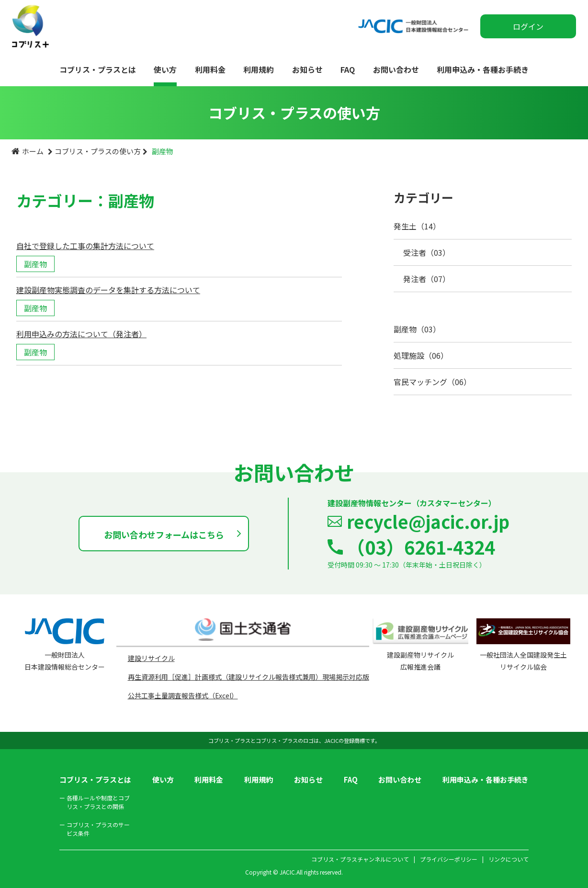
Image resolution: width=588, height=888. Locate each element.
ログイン (528, 26)
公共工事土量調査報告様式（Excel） (183, 695)
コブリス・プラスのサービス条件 (95, 829)
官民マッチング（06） (432, 382)
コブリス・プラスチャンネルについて (360, 859)
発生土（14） (417, 226)
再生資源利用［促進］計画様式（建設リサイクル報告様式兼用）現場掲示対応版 (249, 677)
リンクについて (509, 859)
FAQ (348, 69)
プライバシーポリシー (449, 859)
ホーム (33, 151)
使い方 (165, 69)
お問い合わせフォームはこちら (164, 535)
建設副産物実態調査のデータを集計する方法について (108, 290)
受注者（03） (427, 252)
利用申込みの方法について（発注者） (81, 334)
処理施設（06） (421, 355)
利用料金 (210, 69)
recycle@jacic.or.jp (428, 521)
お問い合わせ (396, 69)
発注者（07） (427, 279)
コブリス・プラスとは (98, 69)
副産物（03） (417, 329)
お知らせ (307, 69)
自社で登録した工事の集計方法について (85, 246)
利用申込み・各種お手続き (483, 69)
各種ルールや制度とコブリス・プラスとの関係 (95, 802)
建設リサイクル (151, 658)
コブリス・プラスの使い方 (98, 151)
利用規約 (259, 69)
